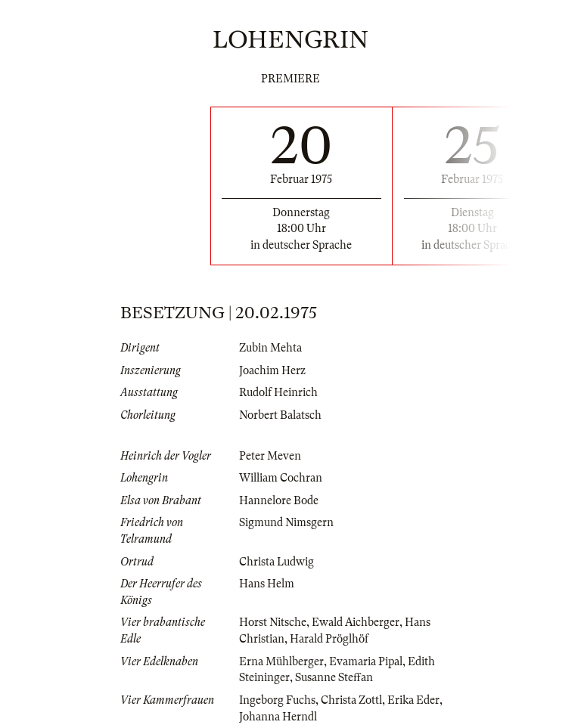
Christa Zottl (351, 700)
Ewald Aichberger (356, 622)
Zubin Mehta (270, 348)
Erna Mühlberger (281, 661)
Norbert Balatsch (280, 415)
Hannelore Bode (279, 500)
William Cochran (281, 478)
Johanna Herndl (278, 717)
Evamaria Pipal (366, 661)
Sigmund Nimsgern (286, 522)
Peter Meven (270, 456)
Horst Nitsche (273, 622)
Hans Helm (267, 584)
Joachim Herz (272, 370)
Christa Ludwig (277, 562)
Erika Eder (413, 700)
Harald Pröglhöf (329, 639)
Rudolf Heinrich (278, 392)
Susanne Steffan (334, 677)
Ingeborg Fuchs (277, 700)
